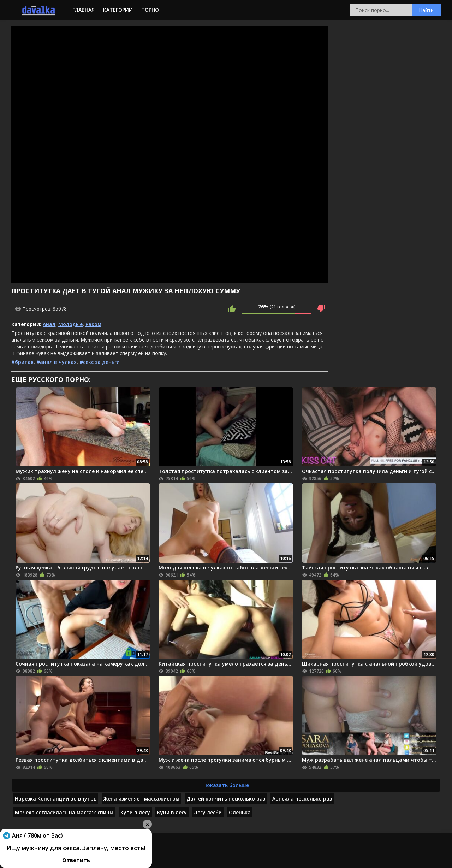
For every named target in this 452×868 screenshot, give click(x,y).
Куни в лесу (172, 812)
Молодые (70, 324)
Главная (84, 10)
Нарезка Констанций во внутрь (56, 799)
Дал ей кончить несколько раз (226, 799)
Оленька (240, 812)
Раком (93, 324)
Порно (150, 10)
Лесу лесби (208, 812)
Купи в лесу (135, 812)
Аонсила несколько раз (302, 799)
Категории (118, 10)
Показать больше (226, 785)
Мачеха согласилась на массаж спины (64, 812)
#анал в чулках (56, 362)
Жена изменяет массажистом (141, 799)
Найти (426, 10)
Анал (49, 324)
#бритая (22, 362)
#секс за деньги (100, 362)
